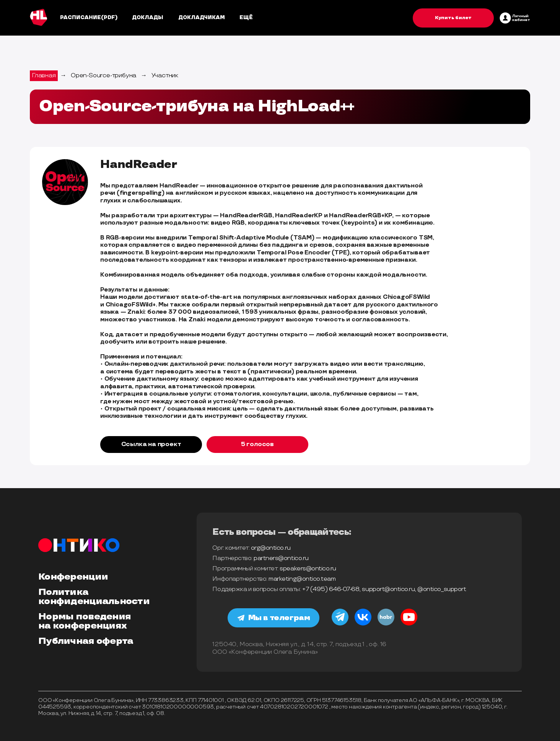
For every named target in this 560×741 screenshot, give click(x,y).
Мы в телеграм (274, 618)
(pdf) (109, 18)
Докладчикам (202, 18)
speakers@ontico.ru (308, 569)
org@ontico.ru (271, 548)
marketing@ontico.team (302, 579)
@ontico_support (442, 589)
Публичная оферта (86, 641)
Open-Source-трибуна (103, 76)
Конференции (73, 577)
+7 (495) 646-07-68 (331, 589)
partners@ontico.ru (281, 558)
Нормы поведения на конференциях (85, 621)
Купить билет (453, 18)
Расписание (81, 18)
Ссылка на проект (151, 444)
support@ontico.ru (388, 589)
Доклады (148, 18)
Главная (44, 76)
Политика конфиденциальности (94, 597)
